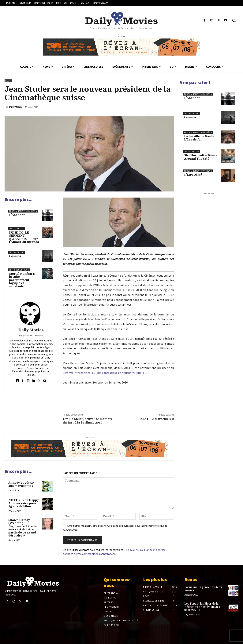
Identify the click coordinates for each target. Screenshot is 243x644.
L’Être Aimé (193, 175)
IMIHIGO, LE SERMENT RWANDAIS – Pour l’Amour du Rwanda (24, 237)
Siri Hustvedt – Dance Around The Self (201, 157)
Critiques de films (19, 270)
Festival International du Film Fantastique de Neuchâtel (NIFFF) (104, 373)
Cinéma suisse (17, 229)
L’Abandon (17, 215)
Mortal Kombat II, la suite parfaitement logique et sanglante (23, 280)
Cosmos (15, 256)
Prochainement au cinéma (23, 211)
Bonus (191, 579)
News (8, 81)
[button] (234, 20)
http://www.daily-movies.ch (31, 336)
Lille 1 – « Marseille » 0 (157, 419)
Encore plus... (19, 199)
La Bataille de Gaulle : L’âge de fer (200, 138)
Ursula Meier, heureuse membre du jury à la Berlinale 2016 (88, 421)
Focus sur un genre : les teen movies (203, 589)
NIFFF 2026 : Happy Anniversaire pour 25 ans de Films (24, 503)
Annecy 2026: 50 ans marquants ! (21, 484)
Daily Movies (16, 107)
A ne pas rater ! (195, 82)
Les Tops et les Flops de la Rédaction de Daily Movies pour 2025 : (202, 607)
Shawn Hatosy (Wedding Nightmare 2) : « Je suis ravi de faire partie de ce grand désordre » (23, 528)
